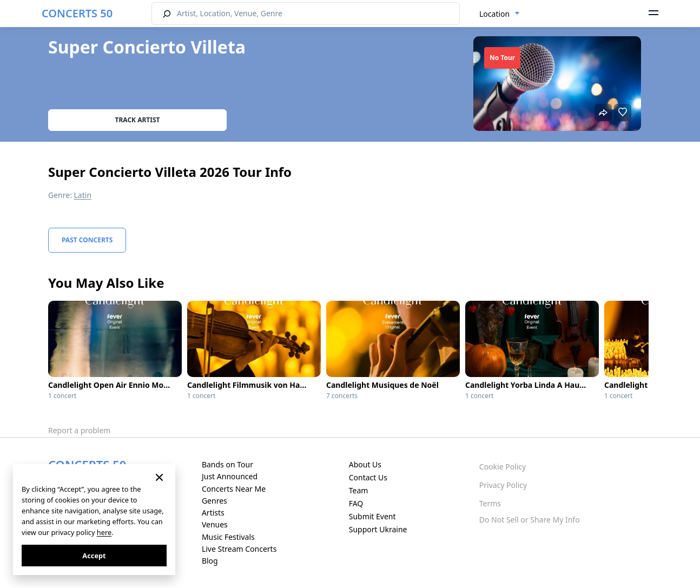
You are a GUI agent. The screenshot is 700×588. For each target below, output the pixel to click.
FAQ (356, 503)
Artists (213, 513)
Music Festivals (228, 537)
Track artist (138, 120)
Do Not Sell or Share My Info (530, 520)
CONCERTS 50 (77, 13)
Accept (94, 556)
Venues (215, 524)
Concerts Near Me (234, 489)
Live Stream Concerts (239, 549)
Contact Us (368, 477)
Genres (214, 501)
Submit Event (372, 516)
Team (359, 490)
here (104, 532)
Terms (490, 503)
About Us (365, 464)
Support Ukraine (378, 529)
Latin (83, 195)
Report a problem (79, 430)
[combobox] (500, 14)
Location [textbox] (494, 14)
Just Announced (230, 476)
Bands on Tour (227, 464)
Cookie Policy (503, 467)
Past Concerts (87, 240)
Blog (210, 561)
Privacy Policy (503, 485)
